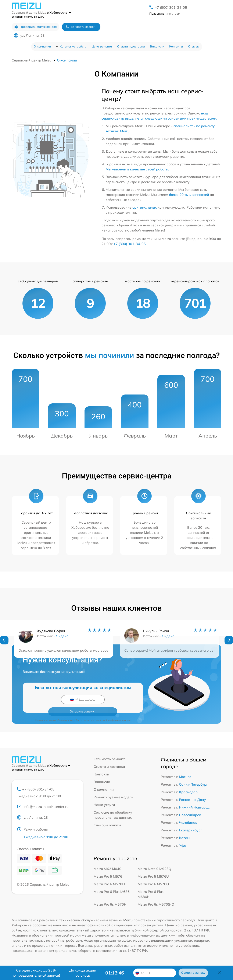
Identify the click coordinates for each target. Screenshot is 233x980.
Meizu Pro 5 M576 (108, 876)
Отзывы (194, 46)
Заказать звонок (80, 27)
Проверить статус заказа (35, 27)
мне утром (165, 14)
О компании (42, 46)
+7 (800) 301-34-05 (171, 7)
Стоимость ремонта (110, 759)
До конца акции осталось (83, 973)
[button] (4, 641)
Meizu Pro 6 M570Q (153, 884)
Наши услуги (104, 805)
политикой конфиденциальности (113, 708)
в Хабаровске (59, 13)
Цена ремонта (102, 46)
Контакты (176, 46)
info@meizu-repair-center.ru (43, 808)
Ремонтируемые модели (114, 797)
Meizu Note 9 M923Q (154, 869)
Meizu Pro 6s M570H (110, 904)
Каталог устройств (73, 46)
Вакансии (157, 46)
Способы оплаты (107, 825)
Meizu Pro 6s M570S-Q (156, 904)
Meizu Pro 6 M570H (109, 884)
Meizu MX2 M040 (107, 869)
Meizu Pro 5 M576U (153, 876)
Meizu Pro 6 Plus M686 (112, 892)
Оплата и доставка (131, 46)
